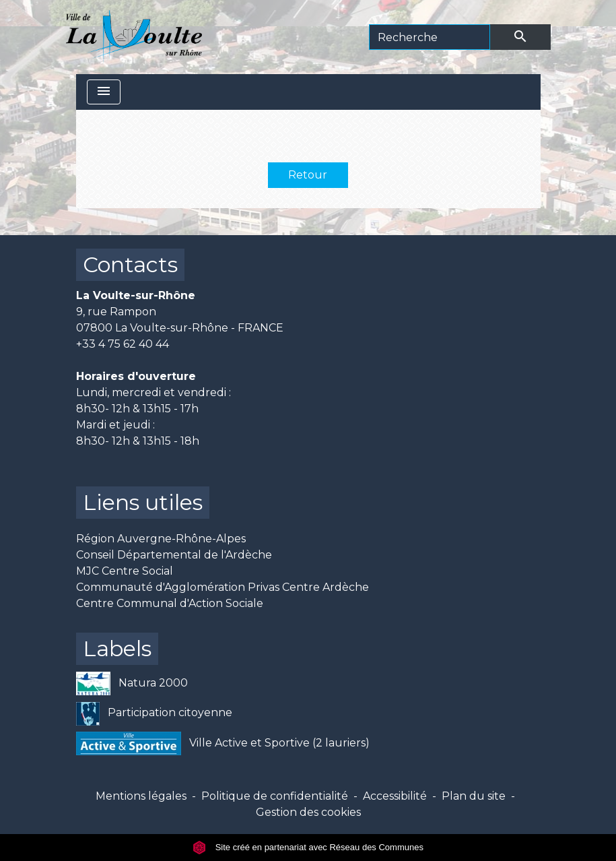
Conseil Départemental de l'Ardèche (174, 555)
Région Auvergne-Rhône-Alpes (161, 539)
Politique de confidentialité (275, 796)
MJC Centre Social (125, 571)
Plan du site (474, 796)
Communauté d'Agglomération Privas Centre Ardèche (223, 587)
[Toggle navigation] (104, 92)
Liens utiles (143, 502)
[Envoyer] (520, 37)
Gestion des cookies (308, 812)
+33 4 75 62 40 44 (123, 344)
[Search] (430, 37)
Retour (308, 175)
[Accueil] (134, 37)
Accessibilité (395, 796)
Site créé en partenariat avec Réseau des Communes (308, 847)
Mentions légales (141, 796)
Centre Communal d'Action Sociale (170, 603)
